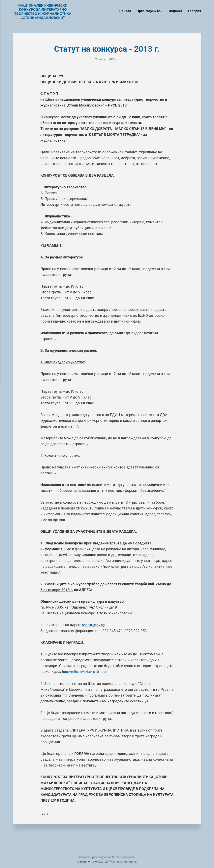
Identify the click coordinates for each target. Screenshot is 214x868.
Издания (176, 11)
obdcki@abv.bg (94, 625)
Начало (125, 11)
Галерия (195, 11)
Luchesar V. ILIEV (87, 862)
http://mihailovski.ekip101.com (87, 672)
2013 (45, 813)
